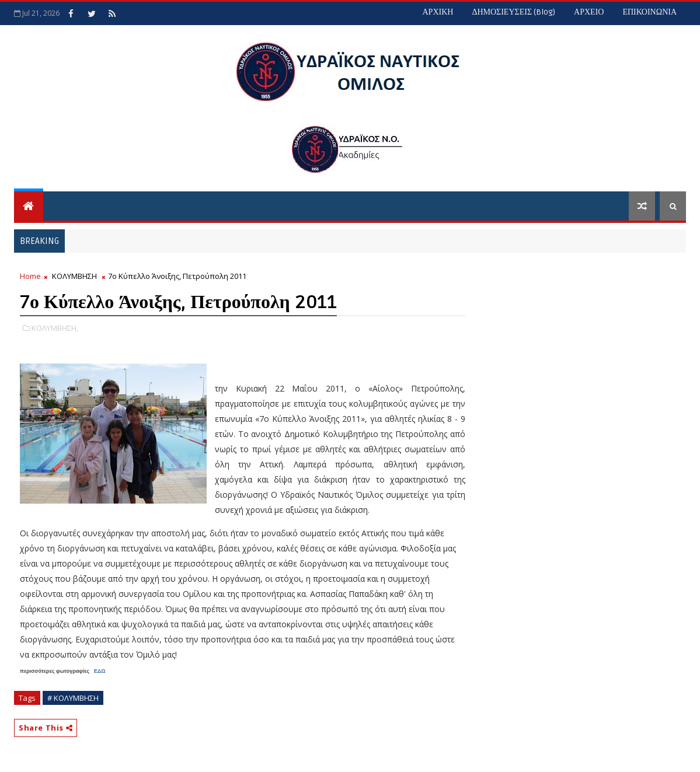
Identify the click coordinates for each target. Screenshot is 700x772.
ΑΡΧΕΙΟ (589, 12)
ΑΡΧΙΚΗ (438, 12)
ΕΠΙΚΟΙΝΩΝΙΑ (649, 12)
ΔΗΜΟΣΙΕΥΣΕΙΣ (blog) (513, 12)
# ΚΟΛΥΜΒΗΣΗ (73, 698)
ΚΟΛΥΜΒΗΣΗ (74, 276)
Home (30, 276)
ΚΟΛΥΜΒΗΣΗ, (55, 328)
